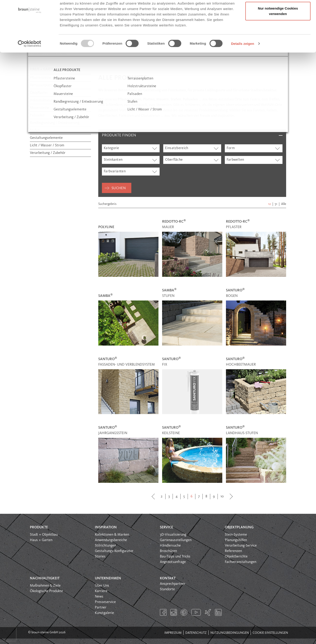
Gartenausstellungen (176, 540)
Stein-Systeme (236, 535)
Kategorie (111, 148)
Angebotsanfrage (173, 562)
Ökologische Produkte (46, 591)
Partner (101, 608)
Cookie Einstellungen (270, 633)
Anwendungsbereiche (111, 540)
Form (231, 148)
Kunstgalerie (104, 613)
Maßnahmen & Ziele (45, 586)
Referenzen (233, 551)
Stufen (35, 130)
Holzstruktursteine (44, 100)
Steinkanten (113, 160)
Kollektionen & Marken (112, 535)
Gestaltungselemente (46, 138)
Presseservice (105, 602)
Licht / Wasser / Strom (47, 145)
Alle (284, 204)
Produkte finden (119, 135)
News (99, 597)
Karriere (101, 591)
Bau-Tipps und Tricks (175, 557)
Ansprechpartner (173, 584)
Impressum (173, 633)
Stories (100, 557)
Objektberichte (236, 557)
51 (276, 204)
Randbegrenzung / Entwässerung (55, 123)
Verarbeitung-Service (241, 546)
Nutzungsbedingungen (230, 633)
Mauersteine (40, 108)
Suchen (119, 188)
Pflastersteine (41, 78)
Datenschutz (196, 633)
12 (269, 204)
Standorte (167, 589)
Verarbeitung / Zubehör (48, 153)
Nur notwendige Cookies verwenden (278, 30)
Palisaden (37, 115)
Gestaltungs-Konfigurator (114, 551)
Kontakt (168, 578)
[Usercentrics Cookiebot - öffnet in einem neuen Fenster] (30, 62)
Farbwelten (235, 160)
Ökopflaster (39, 93)
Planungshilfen (236, 540)
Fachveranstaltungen (241, 562)
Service (166, 527)
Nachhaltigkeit (45, 578)
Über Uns (102, 586)
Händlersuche (170, 546)
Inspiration (106, 527)
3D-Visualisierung (173, 535)
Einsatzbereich (177, 148)
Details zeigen (242, 62)
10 (222, 496)
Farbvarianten (115, 171)
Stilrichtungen (105, 546)
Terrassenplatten (43, 85)
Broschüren (168, 551)
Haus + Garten (41, 540)
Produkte (39, 527)
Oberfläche (174, 160)
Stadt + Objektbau (44, 535)
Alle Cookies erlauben (278, 12)
